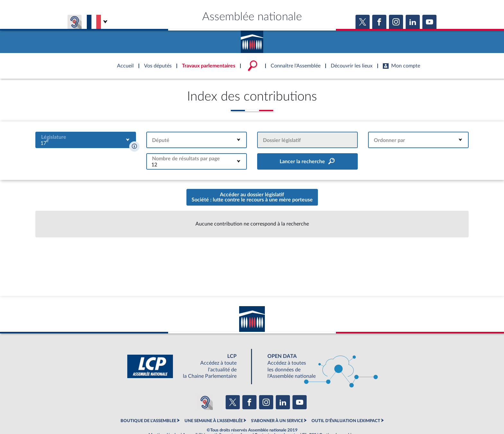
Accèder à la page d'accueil (252, 40)
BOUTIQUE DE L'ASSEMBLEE (148, 421)
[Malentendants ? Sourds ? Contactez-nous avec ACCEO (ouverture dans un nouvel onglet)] (205, 402)
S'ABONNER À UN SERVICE (277, 421)
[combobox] (86, 140)
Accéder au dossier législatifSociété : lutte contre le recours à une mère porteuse (252, 197)
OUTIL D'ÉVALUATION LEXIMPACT (346, 421)
